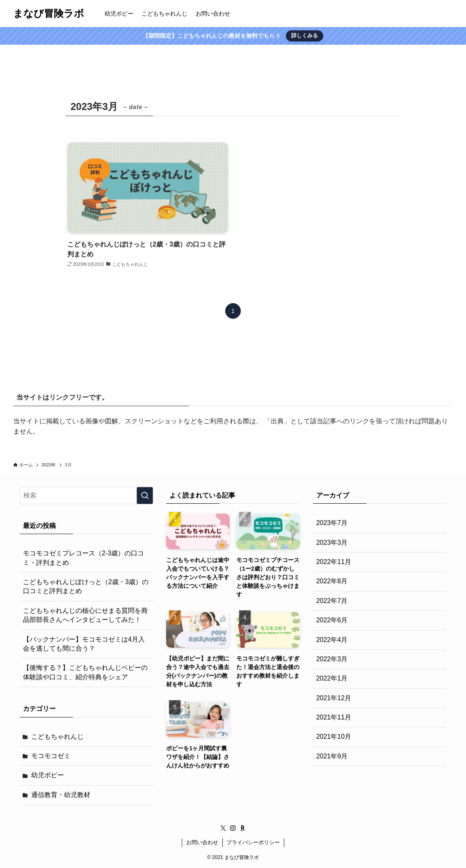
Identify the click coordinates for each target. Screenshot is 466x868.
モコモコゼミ (51, 756)
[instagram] (233, 828)
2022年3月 (332, 659)
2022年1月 (332, 678)
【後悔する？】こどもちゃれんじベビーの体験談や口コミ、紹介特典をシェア (85, 672)
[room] (243, 828)
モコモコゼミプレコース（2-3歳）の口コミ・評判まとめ (83, 558)
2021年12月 (334, 698)
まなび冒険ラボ (49, 14)
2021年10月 (334, 737)
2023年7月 (332, 523)
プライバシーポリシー (253, 842)
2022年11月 (334, 562)
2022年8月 (332, 581)
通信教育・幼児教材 (61, 795)
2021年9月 (332, 756)
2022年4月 (332, 640)
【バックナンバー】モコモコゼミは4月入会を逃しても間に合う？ (84, 644)
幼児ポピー (48, 775)
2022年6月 (332, 620)
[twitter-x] (223, 828)
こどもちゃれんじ (57, 737)
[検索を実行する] (145, 496)
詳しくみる (305, 35)
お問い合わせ (202, 842)
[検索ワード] (86, 496)
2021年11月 (334, 717)
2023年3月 (332, 542)
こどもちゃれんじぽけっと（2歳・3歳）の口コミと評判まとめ (86, 586)
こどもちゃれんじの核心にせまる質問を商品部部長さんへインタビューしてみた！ (85, 615)
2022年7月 (332, 601)
